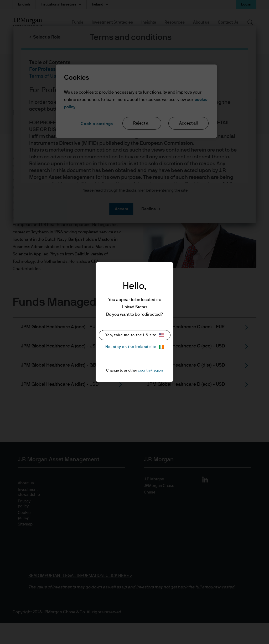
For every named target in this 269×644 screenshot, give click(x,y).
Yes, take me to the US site (135, 335)
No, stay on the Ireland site (135, 347)
